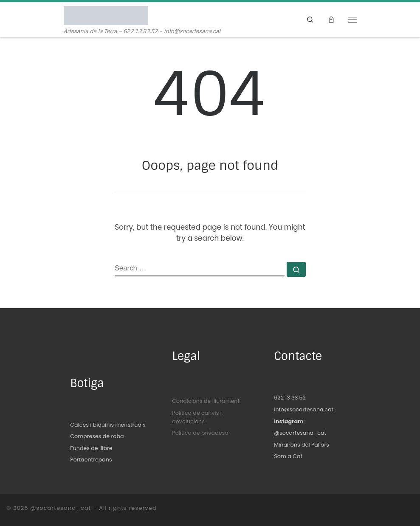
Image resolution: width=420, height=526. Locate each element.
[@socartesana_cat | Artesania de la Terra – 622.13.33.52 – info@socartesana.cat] (106, 15)
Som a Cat (288, 456)
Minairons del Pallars (302, 445)
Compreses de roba (97, 436)
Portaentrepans (91, 460)
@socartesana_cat (300, 433)
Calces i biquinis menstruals (108, 425)
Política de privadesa (200, 433)
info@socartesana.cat (304, 409)
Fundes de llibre (91, 448)
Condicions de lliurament (206, 401)
